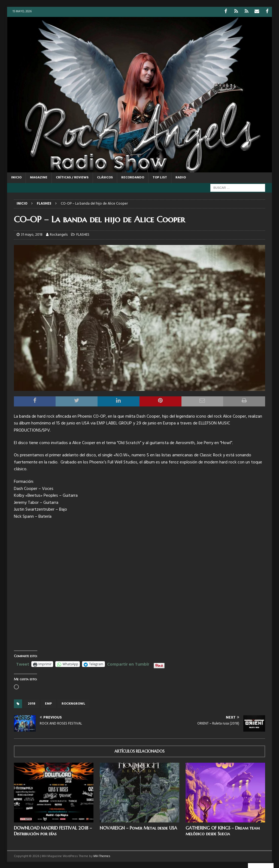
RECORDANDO (133, 177)
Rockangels (59, 234)
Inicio (16, 177)
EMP (48, 704)
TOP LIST (160, 177)
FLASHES (83, 234)
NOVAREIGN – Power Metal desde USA (138, 828)
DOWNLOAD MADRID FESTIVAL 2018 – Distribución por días (53, 830)
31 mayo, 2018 (32, 234)
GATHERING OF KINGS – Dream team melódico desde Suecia (223, 830)
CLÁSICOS (105, 177)
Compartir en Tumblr (128, 663)
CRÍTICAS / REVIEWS (72, 177)
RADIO (181, 177)
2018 (31, 704)
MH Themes (102, 856)
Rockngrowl (73, 704)
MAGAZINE (39, 177)
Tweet (23, 663)
